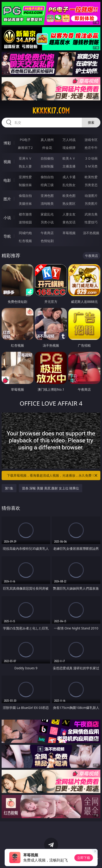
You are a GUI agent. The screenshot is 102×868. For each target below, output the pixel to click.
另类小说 (47, 222)
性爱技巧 (91, 222)
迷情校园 (25, 222)
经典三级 (47, 185)
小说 (7, 218)
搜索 (91, 122)
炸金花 (47, 148)
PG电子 (25, 140)
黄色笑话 (69, 222)
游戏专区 (91, 140)
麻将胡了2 (25, 148)
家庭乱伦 (47, 214)
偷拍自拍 (47, 177)
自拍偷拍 (47, 158)
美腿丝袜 (25, 203)
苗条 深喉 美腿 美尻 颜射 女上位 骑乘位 (51, 488)
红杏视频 (25, 241)
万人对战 (69, 140)
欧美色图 (69, 196)
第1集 (9, 488)
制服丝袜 (25, 185)
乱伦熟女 (69, 185)
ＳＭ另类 (91, 166)
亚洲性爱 (25, 177)
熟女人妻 (25, 166)
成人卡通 (69, 177)
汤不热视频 (91, 233)
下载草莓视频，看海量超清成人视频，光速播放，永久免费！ (53, 475)
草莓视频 (69, 233)
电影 (7, 180)
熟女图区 (69, 203)
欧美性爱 (91, 177)
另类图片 (91, 203)
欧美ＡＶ (69, 158)
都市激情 (25, 214)
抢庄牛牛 (91, 148)
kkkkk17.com (51, 111)
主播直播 (69, 166)
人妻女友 (69, 214)
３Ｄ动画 (91, 158)
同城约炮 (25, 233)
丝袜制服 (47, 166)
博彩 (7, 143)
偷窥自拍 (25, 196)
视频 (7, 162)
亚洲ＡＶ (25, 158)
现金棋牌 (69, 148)
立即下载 (84, 858)
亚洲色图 (47, 196)
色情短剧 (47, 241)
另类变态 (91, 185)
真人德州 (47, 140)
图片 (7, 199)
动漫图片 (91, 196)
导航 (7, 236)
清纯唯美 (47, 203)
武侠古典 (91, 214)
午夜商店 (47, 233)
